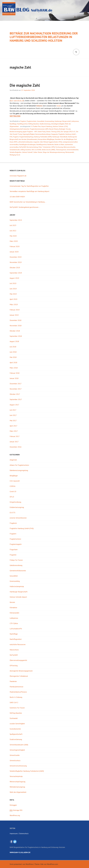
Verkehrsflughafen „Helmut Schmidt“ (21, 152)
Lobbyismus (75, 121)
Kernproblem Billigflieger (46, 139)
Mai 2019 (13, 294)
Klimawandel (14, 613)
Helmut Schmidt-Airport (18, 597)
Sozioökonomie (15, 729)
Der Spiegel (65, 132)
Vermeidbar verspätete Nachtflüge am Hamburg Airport (30, 191)
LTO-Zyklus (14, 623)
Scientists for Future (17, 708)
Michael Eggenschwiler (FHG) (53, 142)
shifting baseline (26, 150)
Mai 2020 (13, 236)
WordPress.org (15, 815)
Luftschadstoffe (16, 629)
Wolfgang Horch (15, 155)
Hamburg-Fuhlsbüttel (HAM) (43, 137)
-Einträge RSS (16, 810)
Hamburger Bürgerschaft (63, 121)
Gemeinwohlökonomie (18, 571)
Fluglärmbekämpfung (26, 137)
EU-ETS (12, 513)
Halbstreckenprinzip (17, 586)
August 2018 (14, 341)
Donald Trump (17, 134)
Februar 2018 (15, 373)
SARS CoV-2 (14, 702)
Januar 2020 (14, 252)
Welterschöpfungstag (17, 782)
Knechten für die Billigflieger (64, 139)
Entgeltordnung (15, 502)
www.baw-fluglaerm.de (18, 176)
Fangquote (54, 134)
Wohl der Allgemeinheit (18, 792)
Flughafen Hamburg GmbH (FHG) (22, 528)
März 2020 (14, 241)
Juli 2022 (13, 231)
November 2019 (16, 262)
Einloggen (13, 805)
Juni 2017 (13, 415)
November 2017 (16, 389)
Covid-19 (13, 491)
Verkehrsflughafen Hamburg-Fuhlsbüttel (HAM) (27, 771)
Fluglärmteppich (16, 544)
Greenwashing (49, 121)
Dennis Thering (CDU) (53, 132)
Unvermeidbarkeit (73, 150)
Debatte (39, 106)
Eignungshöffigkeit (29, 134)
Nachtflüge (13, 124)
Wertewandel (70, 152)
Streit (59, 106)
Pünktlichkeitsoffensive (18, 692)
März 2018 (14, 368)
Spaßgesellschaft (16, 734)
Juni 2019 (13, 289)
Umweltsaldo (15, 755)
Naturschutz (14, 650)
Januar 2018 (14, 378)
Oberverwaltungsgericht (18, 660)
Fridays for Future (16, 560)
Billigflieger (14, 476)
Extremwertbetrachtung (43, 134)
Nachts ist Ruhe (59, 144)
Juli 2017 (13, 410)
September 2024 (16, 220)
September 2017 (16, 399)
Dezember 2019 (16, 257)
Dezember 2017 (16, 384)
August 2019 (14, 278)
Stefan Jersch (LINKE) (48, 150)
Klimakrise (13, 607)
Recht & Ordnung (16, 697)
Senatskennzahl (15, 150)
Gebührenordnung (16, 565)
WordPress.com (52, 864)
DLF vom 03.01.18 (17, 101)
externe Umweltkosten (18, 518)
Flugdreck (13, 523)
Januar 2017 (14, 442)
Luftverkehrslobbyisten (25, 142)
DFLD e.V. (72, 132)
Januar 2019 (14, 315)
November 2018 (16, 326)
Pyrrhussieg (59, 147)
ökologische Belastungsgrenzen (21, 671)
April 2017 (13, 426)
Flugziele (13, 555)
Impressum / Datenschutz (19, 833)
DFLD (12, 497)
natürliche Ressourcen (18, 644)
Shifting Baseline (34, 124)
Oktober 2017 (15, 394)
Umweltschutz (15, 760)
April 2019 (13, 299)
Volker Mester (38, 152)
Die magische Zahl (25, 85)
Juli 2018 (13, 347)
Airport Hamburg (47, 126)
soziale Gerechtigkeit (17, 724)
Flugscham (14, 549)
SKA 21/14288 (36, 150)
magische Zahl (38, 142)
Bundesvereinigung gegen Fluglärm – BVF (23, 132)
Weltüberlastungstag (17, 787)
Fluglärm (23, 121)
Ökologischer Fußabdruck (19, 676)
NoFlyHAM (23, 147)
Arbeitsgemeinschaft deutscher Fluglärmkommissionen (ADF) (29, 129)
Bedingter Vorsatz (65, 129)
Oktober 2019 (15, 268)
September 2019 (16, 273)
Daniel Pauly (42, 132)
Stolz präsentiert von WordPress (21, 864)
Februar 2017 (15, 436)
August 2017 (14, 405)
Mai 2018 (13, 357)
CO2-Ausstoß (15, 481)
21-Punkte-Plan (36, 126)
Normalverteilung (32, 147)
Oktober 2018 (15, 331)
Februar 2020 (15, 246)
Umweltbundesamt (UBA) (19, 745)
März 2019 (14, 304)
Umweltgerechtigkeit (58, 124)
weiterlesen (15, 116)
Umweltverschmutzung (18, 766)
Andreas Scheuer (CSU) (60, 126)
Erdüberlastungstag (17, 507)
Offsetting (14, 666)
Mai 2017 (13, 420)
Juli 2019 (13, 283)
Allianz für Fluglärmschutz (19, 465)
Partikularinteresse (16, 687)
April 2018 (13, 362)
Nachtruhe (51, 144)
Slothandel (14, 718)
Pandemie (13, 681)
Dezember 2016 (16, 447)
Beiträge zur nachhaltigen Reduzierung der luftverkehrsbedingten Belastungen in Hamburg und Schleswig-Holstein (44, 37)
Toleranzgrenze (61, 150)
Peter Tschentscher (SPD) (47, 147)
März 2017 (14, 431)
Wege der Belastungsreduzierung (54, 152)
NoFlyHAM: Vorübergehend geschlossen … (25, 207)
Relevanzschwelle (70, 147)
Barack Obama (54, 129)
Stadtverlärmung (45, 124)
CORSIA (12, 486)
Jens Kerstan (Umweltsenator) (28, 139)
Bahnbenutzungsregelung (19, 470)
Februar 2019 (15, 310)
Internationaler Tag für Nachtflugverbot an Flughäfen (29, 186)
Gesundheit (41, 121)
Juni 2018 (13, 352)
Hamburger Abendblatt (60, 137)
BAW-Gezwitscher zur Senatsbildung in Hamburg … (28, 202)
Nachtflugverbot (22, 124)
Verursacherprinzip (16, 776)
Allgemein (13, 460)
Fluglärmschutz (32, 121)
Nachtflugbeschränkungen (27, 144)
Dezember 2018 (16, 320)
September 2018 (16, 336)
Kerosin (12, 602)
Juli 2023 (13, 225)
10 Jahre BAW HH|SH (17, 197)
